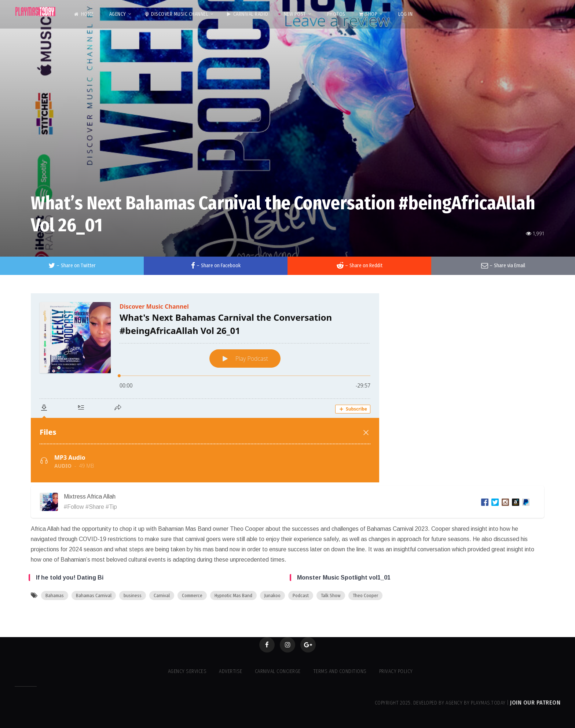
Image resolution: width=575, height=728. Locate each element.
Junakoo (272, 595)
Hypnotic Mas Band (233, 595)
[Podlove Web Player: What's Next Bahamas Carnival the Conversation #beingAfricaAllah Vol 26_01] (287, 388)
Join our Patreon (535, 703)
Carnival (162, 595)
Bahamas (55, 595)
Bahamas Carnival (94, 595)
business (133, 595)
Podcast (301, 595)
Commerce (192, 595)
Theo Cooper (365, 595)
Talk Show (331, 595)
